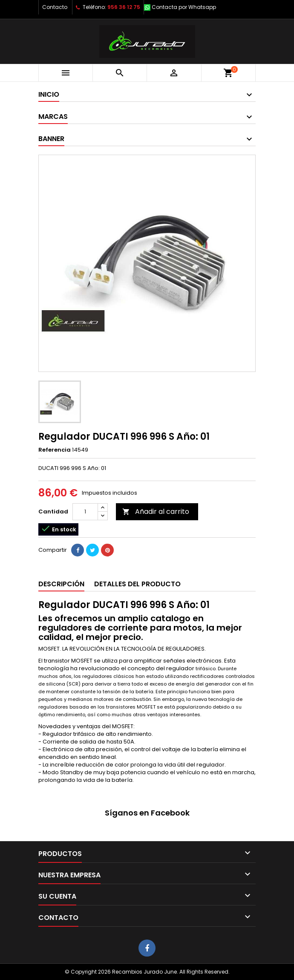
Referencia (55, 450)
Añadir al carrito (156, 512)
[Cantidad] (85, 512)
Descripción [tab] (61, 584)
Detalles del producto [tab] (137, 584)
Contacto (55, 7)
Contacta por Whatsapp (184, 7)
